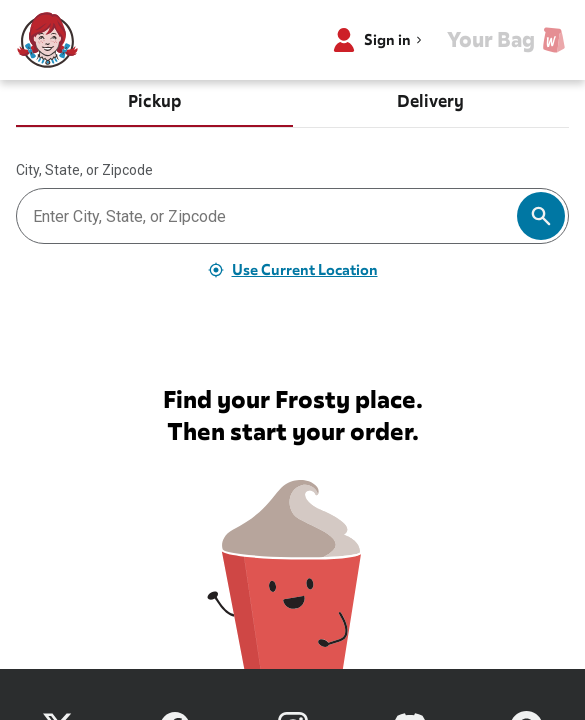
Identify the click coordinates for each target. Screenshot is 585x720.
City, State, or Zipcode (84, 170)
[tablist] (292, 104)
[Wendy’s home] (48, 40)
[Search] (541, 216)
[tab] (154, 104)
